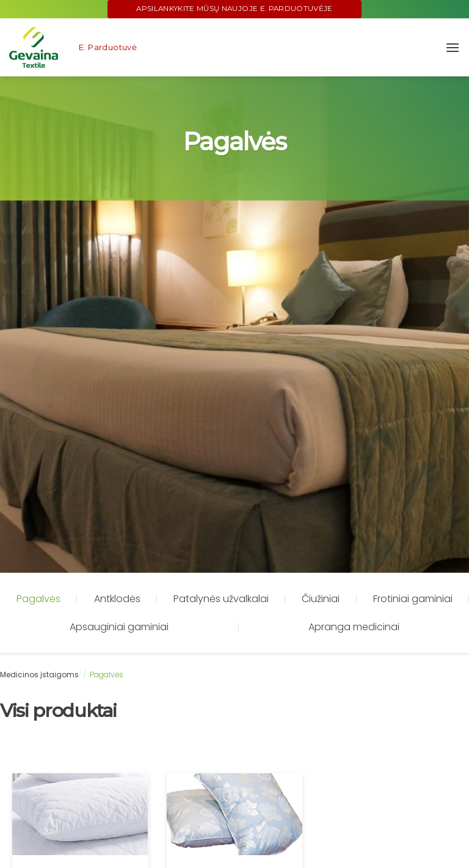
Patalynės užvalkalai (221, 599)
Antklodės (117, 599)
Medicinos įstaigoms (39, 675)
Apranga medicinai (354, 627)
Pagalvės (38, 599)
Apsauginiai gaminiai (119, 627)
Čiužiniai (321, 599)
